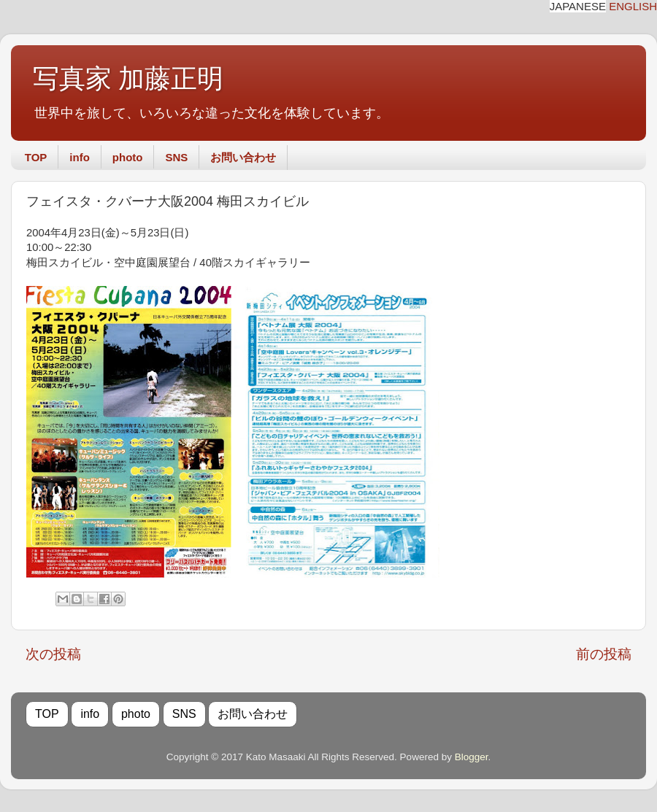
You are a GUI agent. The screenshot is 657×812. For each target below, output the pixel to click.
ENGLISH (633, 6)
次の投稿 (53, 654)
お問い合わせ (243, 157)
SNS (176, 157)
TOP (36, 157)
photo (128, 157)
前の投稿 (604, 654)
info (80, 157)
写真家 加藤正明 (128, 79)
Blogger (472, 757)
